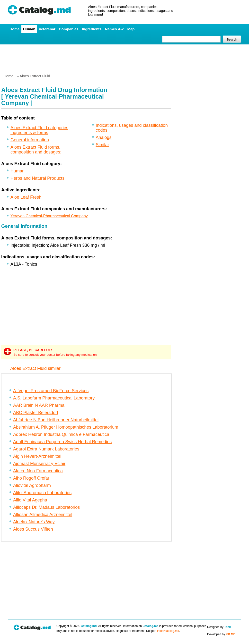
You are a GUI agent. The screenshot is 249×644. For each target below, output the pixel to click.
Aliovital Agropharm (32, 485)
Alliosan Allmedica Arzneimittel (43, 515)
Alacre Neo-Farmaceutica (38, 471)
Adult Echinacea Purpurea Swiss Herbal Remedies (62, 442)
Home (15, 29)
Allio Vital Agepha (30, 500)
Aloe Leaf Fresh (26, 197)
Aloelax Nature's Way (34, 522)
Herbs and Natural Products (37, 178)
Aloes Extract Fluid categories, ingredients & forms (40, 130)
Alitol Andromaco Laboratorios (42, 493)
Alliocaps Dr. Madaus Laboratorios (46, 507)
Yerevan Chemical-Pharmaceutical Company (49, 216)
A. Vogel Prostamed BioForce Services (51, 391)
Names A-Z (115, 29)
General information (30, 140)
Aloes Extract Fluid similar (35, 368)
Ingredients (92, 29)
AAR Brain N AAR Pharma (39, 405)
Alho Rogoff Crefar (31, 478)
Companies (69, 29)
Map (131, 29)
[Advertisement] (124, 57)
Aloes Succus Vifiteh (33, 529)
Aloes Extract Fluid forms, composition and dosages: (36, 150)
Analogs (104, 137)
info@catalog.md (168, 631)
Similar (102, 145)
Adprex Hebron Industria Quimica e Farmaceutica (61, 434)
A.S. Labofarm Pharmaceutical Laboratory (54, 398)
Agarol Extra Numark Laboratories (46, 449)
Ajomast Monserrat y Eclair (39, 464)
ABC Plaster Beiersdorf (36, 413)
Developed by (221, 634)
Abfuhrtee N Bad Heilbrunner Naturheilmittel (56, 420)
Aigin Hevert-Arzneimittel (37, 456)
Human (29, 29)
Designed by (219, 627)
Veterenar (47, 29)
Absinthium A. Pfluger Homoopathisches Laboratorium (66, 427)
